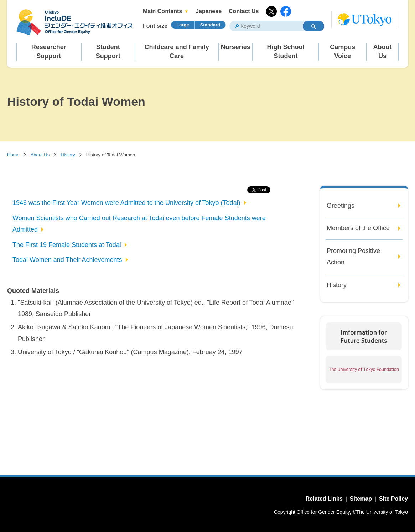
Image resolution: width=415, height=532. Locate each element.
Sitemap (361, 499)
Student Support (108, 51)
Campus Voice (343, 51)
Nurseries (236, 47)
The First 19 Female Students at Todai (67, 245)
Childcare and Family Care (177, 51)
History (68, 155)
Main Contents (162, 11)
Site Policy (393, 499)
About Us (383, 51)
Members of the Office (358, 228)
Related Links (324, 499)
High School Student (286, 51)
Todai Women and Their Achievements (67, 260)
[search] (263, 26)
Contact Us (244, 11)
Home (13, 155)
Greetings (341, 206)
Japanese (209, 11)
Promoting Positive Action (353, 257)
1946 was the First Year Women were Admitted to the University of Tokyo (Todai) (126, 203)
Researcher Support (49, 51)
